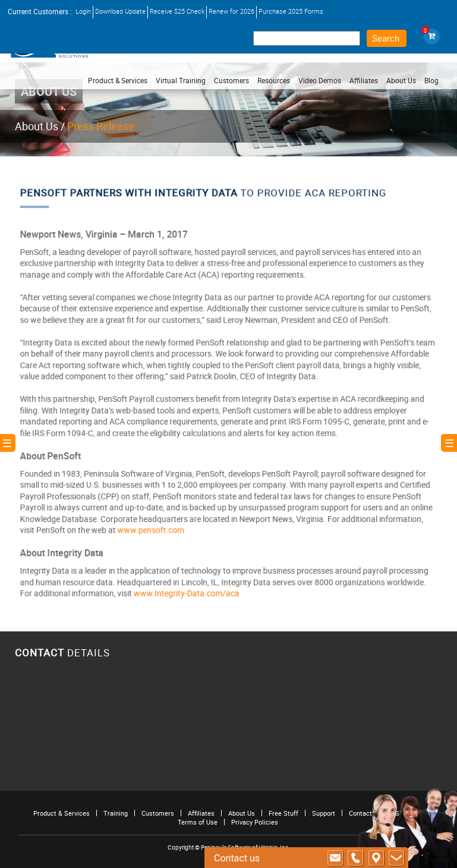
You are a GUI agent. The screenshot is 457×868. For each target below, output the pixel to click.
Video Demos (320, 80)
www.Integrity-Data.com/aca (188, 585)
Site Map (409, 813)
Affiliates (201, 813)
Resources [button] (274, 80)
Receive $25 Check (177, 11)
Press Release (101, 126)
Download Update (120, 11)
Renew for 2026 (231, 11)
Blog (431, 80)
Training (116, 813)
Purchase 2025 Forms (291, 11)
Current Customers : (40, 11)
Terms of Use (198, 822)
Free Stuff (283, 813)
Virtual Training (181, 80)
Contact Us (365, 813)
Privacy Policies (255, 822)
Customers (158, 813)
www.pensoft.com (154, 524)
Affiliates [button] (364, 80)
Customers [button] (231, 80)
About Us (37, 126)
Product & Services (118, 80)
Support (324, 813)
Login (83, 11)
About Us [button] (401, 80)
